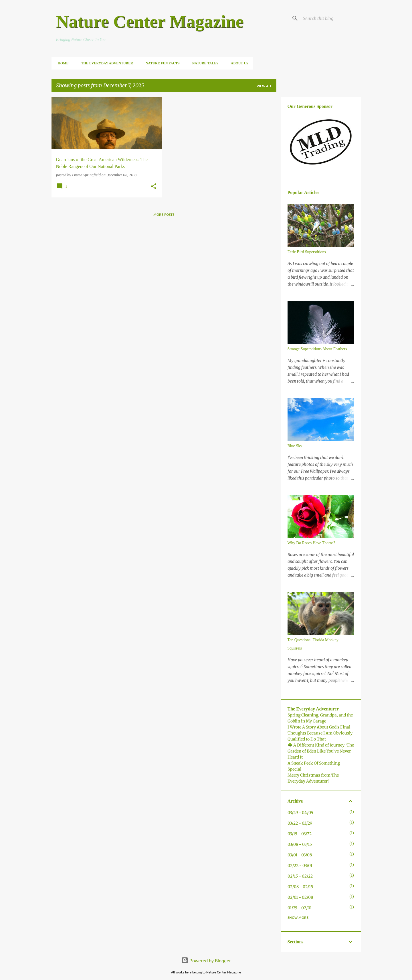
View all (264, 86)
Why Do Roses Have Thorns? (311, 543)
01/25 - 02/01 (300, 908)
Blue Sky (295, 446)
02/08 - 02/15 (300, 887)
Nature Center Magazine (150, 21)
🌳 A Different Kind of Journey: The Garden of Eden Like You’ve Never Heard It (321, 751)
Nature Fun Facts (161, 63)
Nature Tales (204, 63)
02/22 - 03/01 (300, 866)
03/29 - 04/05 (300, 813)
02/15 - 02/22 (300, 876)
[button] (154, 187)
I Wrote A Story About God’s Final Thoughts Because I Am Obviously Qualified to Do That (320, 733)
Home (62, 63)
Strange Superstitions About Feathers (317, 349)
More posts (164, 214)
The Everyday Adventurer (105, 63)
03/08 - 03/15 (300, 844)
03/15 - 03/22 (300, 834)
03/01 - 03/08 (300, 855)
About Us (238, 63)
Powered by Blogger (206, 960)
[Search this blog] (331, 18)
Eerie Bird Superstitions (307, 252)
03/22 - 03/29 (300, 823)
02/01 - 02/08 (300, 897)
